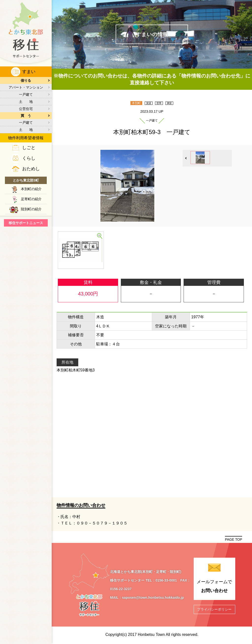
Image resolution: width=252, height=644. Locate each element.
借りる (26, 80)
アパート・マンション (26, 87)
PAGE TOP (234, 539)
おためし (31, 169)
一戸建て (26, 94)
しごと (29, 148)
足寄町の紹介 (31, 199)
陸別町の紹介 (31, 209)
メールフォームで (215, 587)
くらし (29, 158)
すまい (29, 72)
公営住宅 (26, 109)
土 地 (26, 102)
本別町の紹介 (31, 189)
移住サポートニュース (26, 223)
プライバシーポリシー (214, 609)
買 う (26, 116)
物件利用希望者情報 (26, 138)
